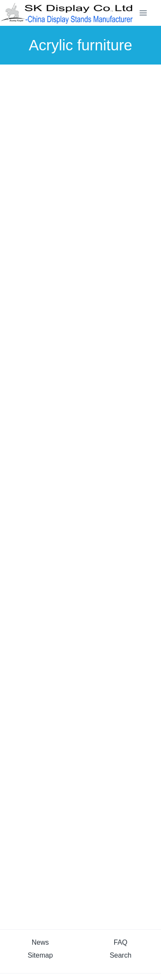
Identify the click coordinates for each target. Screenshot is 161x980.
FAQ (121, 942)
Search (120, 955)
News (40, 942)
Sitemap (40, 955)
